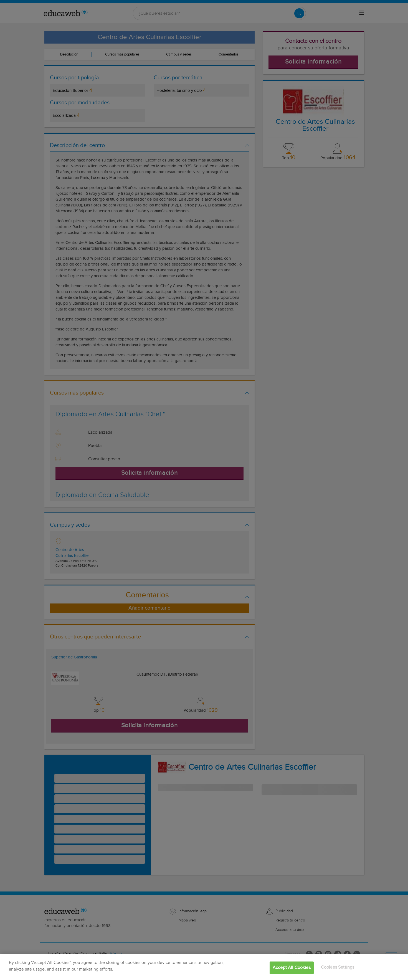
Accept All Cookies (292, 968)
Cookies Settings (338, 967)
